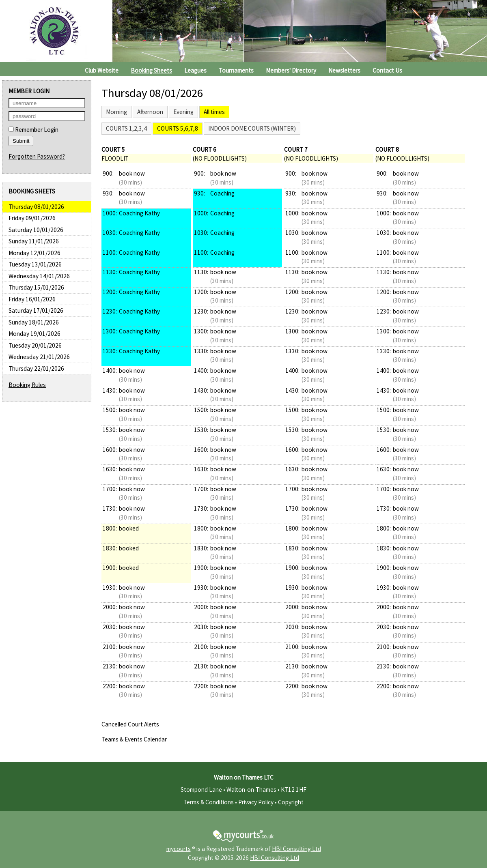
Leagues (195, 70)
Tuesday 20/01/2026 (35, 345)
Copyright (291, 802)
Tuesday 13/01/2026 (35, 264)
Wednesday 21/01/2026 (39, 357)
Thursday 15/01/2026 (36, 287)
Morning (116, 112)
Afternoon (150, 112)
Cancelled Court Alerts (130, 724)
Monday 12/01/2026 (34, 253)
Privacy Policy (256, 802)
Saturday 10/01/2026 (36, 230)
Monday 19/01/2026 (34, 334)
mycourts (179, 849)
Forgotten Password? (37, 156)
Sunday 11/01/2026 (34, 241)
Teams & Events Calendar (134, 739)
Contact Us (387, 70)
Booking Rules (27, 385)
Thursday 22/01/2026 (36, 368)
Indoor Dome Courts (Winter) (252, 128)
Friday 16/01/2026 (32, 299)
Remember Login (33, 130)
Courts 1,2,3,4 (126, 128)
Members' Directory (291, 70)
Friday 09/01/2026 (32, 218)
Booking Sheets (151, 70)
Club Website (102, 70)
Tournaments (236, 70)
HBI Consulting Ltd (296, 849)
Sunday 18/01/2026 (34, 322)
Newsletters (344, 70)
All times (214, 112)
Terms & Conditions (209, 802)
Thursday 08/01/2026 (36, 207)
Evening (183, 112)
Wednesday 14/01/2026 (39, 276)
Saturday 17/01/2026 (36, 310)
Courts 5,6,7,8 (178, 128)
